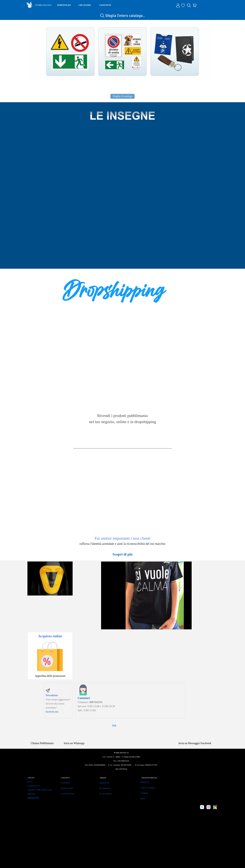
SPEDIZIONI (104, 783)
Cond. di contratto (148, 788)
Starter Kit (33, 798)
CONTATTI (105, 5)
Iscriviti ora (52, 712)
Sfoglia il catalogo (122, 96)
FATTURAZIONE (68, 794)
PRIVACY (145, 782)
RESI (143, 799)
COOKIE (144, 793)
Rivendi (31, 794)
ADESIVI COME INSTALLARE (40, 790)
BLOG (30, 782)
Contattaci (84, 698)
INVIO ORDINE (106, 794)
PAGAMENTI (105, 788)
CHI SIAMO (85, 5)
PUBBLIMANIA (43, 5)
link (114, 725)
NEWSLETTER (67, 788)
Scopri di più (122, 554)
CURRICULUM (34, 786)
